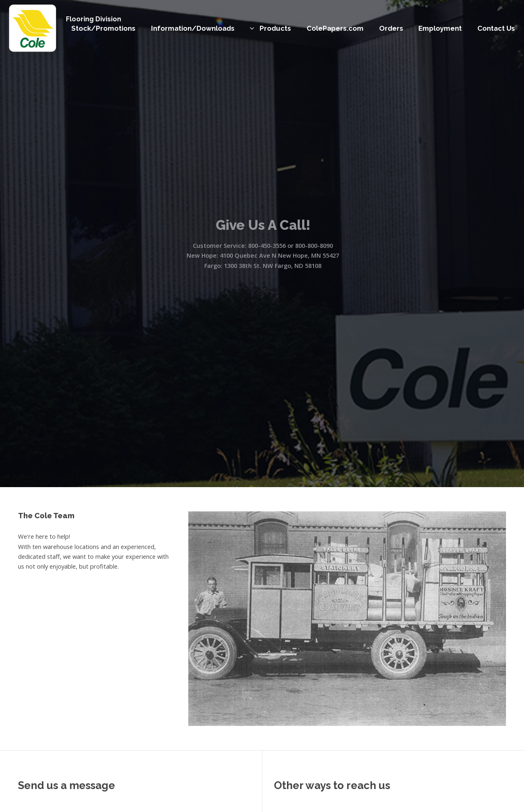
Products (275, 28)
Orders (391, 28)
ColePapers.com (335, 28)
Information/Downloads (193, 28)
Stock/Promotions (103, 28)
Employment (440, 28)
